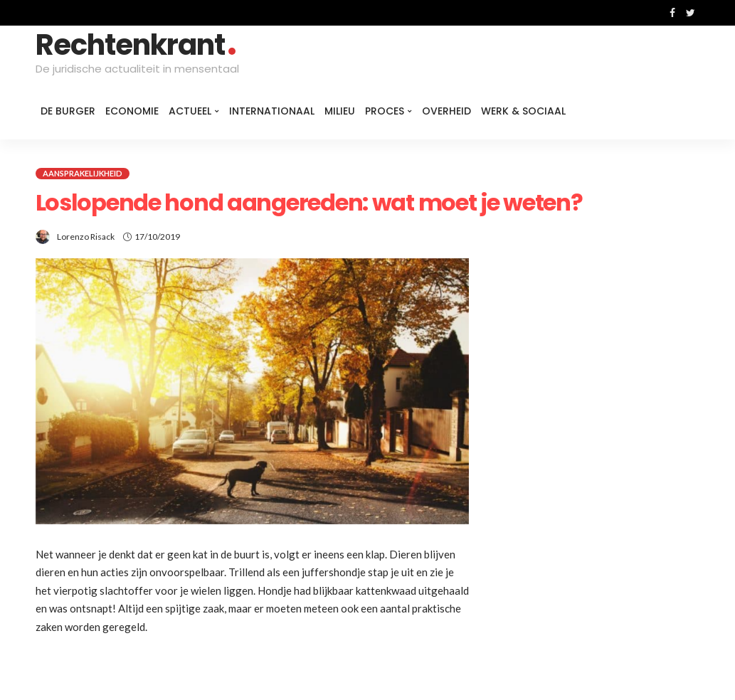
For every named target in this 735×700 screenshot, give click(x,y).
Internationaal (272, 111)
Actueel (190, 111)
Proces (385, 111)
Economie (132, 111)
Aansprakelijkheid (83, 173)
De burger (68, 111)
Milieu (340, 111)
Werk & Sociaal (523, 111)
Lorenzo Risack (86, 237)
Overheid (446, 111)
